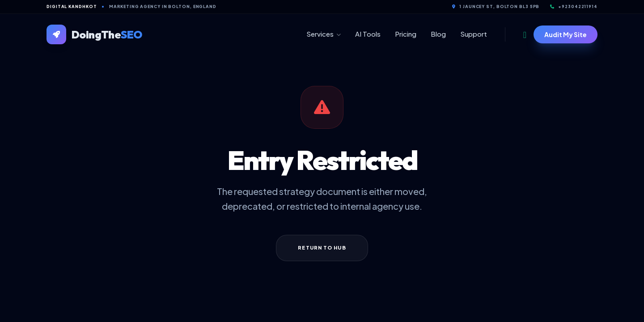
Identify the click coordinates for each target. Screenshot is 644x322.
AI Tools (368, 34)
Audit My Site (566, 34)
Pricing (406, 34)
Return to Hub (322, 248)
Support (474, 34)
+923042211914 (574, 6)
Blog (438, 34)
